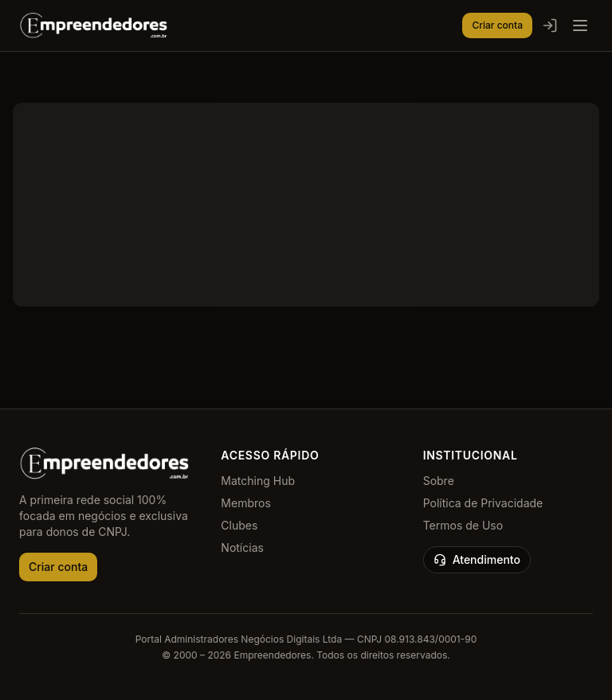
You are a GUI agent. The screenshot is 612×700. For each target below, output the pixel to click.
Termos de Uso (463, 525)
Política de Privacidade (483, 503)
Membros (245, 503)
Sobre (439, 481)
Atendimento (477, 559)
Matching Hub (258, 481)
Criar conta (497, 25)
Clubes (239, 525)
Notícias (242, 547)
